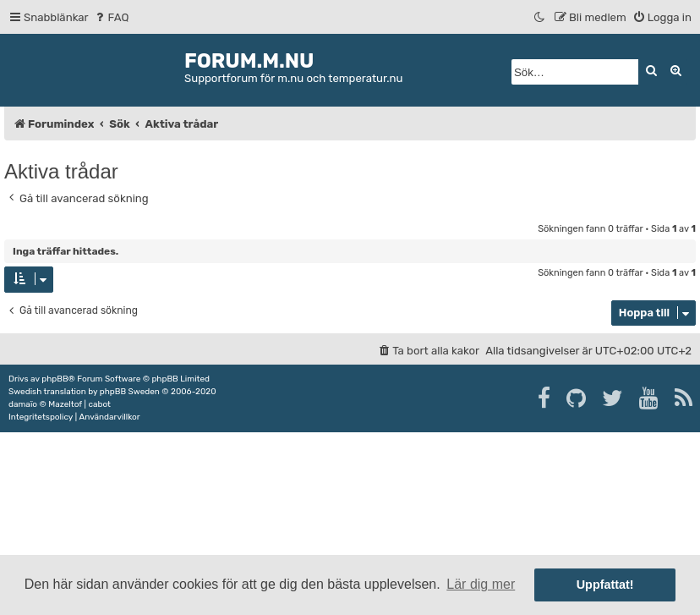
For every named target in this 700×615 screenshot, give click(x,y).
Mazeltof (65, 404)
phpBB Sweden (130, 392)
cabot (99, 404)
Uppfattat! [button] (605, 585)
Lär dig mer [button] (481, 584)
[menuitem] (111, 17)
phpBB (55, 379)
